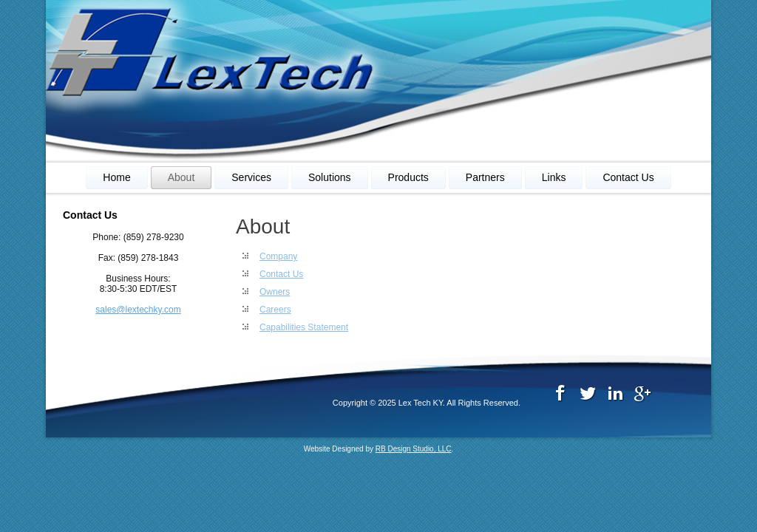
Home (116, 177)
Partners (485, 177)
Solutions (330, 177)
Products (408, 177)
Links (554, 177)
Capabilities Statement (304, 327)
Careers (275, 310)
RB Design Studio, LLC (414, 449)
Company (278, 256)
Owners (275, 292)
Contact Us (628, 177)
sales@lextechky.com (138, 310)
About (181, 177)
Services (251, 177)
